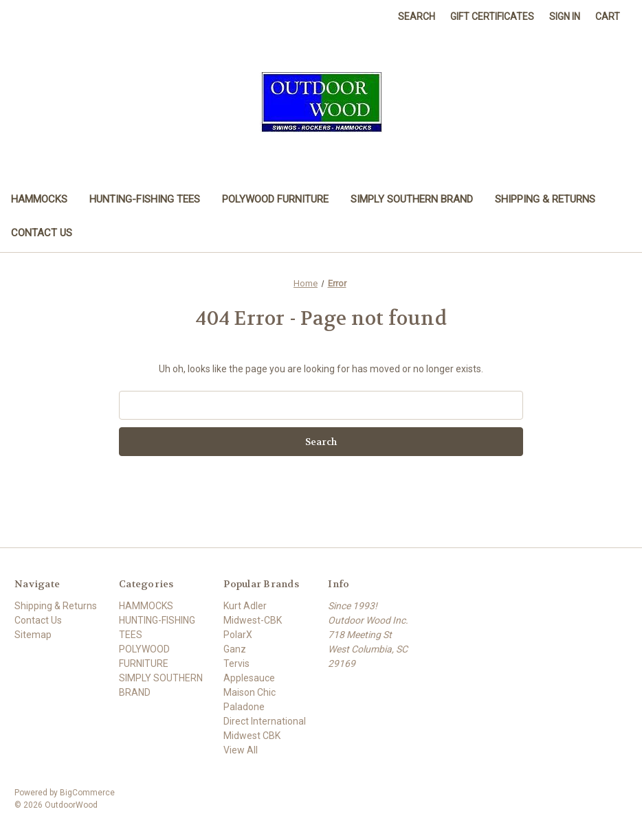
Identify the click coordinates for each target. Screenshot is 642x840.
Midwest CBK (252, 736)
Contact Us (42, 233)
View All (241, 750)
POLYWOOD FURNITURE (275, 199)
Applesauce (249, 678)
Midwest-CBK (253, 620)
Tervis (236, 663)
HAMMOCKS (39, 199)
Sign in (565, 16)
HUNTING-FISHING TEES (145, 199)
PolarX (238, 635)
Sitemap (33, 635)
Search (417, 16)
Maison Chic (250, 692)
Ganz (235, 649)
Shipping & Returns (545, 199)
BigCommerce (87, 793)
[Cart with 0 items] (608, 17)
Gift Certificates (492, 16)
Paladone (244, 707)
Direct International (265, 721)
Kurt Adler (245, 606)
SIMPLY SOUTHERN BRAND (412, 199)
